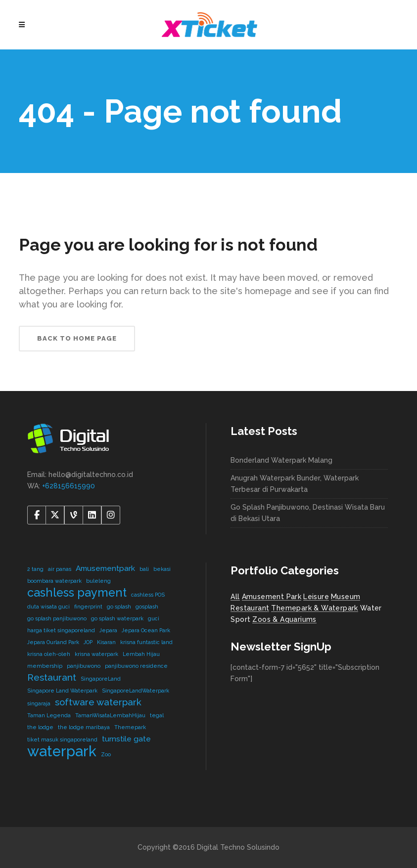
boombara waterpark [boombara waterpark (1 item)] (54, 581)
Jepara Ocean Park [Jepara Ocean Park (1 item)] (146, 630)
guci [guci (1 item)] (154, 618)
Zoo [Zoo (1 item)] (106, 754)
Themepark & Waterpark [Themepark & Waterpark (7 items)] (314, 608)
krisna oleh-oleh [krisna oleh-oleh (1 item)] (49, 654)
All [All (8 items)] (235, 597)
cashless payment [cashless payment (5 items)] (77, 592)
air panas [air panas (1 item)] (60, 569)
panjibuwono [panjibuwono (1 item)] (84, 666)
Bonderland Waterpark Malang (281, 460)
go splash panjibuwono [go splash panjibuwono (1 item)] (57, 618)
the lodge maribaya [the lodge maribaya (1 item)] (84, 727)
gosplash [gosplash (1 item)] (147, 607)
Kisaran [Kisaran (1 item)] (106, 642)
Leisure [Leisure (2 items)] (316, 597)
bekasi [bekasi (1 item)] (162, 569)
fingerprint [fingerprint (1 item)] (88, 607)
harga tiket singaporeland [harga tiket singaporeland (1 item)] (61, 630)
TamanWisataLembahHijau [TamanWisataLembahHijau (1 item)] (110, 715)
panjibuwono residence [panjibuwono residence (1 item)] (136, 666)
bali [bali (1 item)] (144, 569)
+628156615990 (69, 486)
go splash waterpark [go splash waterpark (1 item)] (117, 618)
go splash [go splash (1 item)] (119, 607)
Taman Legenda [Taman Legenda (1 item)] (49, 715)
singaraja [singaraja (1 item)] (39, 703)
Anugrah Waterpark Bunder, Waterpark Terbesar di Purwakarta (295, 484)
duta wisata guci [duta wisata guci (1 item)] (48, 607)
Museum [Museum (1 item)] (346, 597)
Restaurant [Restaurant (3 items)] (52, 677)
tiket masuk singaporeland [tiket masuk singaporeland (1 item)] (62, 739)
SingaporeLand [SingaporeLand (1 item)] (101, 679)
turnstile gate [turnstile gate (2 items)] (126, 739)
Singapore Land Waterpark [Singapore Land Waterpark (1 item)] (62, 691)
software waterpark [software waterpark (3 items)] (98, 702)
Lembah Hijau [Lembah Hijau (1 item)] (141, 654)
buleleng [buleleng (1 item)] (98, 581)
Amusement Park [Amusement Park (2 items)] (272, 597)
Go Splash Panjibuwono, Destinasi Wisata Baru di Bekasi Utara (308, 513)
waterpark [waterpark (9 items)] (62, 751)
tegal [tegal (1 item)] (157, 715)
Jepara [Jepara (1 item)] (108, 630)
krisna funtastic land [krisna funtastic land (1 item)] (146, 642)
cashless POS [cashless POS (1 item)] (148, 595)
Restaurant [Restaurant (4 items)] (250, 608)
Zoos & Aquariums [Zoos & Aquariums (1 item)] (284, 619)
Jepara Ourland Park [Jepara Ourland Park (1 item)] (53, 642)
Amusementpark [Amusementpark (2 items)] (105, 568)
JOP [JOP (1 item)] (88, 642)
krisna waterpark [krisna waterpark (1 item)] (96, 654)
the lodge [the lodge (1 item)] (40, 727)
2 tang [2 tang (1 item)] (35, 569)
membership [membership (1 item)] (45, 666)
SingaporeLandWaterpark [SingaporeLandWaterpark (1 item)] (136, 691)
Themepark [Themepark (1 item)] (130, 727)
